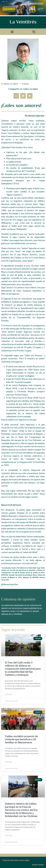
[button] (12, 32)
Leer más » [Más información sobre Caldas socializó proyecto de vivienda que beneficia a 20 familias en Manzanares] (9, 762)
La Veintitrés (23, 22)
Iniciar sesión (38, 865)
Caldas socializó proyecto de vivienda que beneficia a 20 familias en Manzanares (21, 739)
